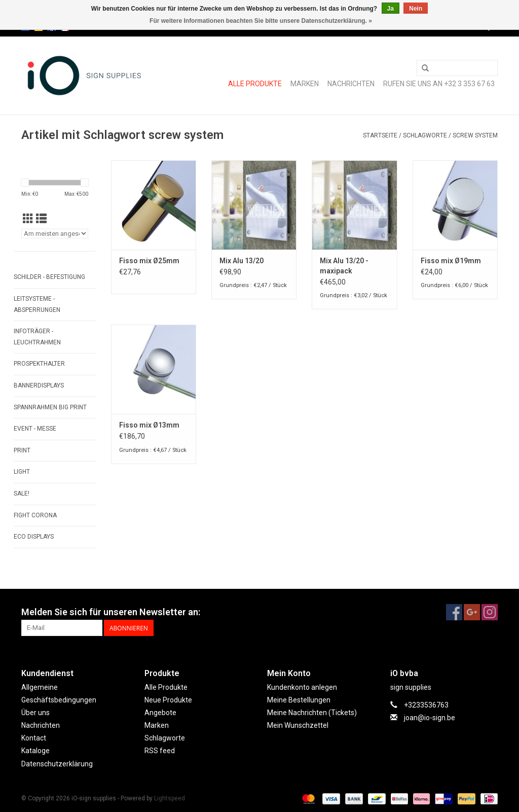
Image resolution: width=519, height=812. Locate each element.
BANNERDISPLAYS (39, 385)
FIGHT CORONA (35, 515)
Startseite (380, 135)
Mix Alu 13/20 (242, 261)
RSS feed (160, 751)
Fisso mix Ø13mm (149, 425)
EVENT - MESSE (35, 429)
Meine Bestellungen (299, 700)
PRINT (22, 450)
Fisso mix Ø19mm (451, 261)
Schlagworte (425, 135)
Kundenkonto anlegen (302, 687)
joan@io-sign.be (430, 718)
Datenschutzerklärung (57, 764)
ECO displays (34, 537)
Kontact (34, 738)
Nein (416, 9)
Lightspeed (170, 798)
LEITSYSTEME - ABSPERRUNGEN (37, 304)
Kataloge (35, 751)
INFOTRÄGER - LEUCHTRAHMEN (37, 337)
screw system (475, 135)
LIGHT (22, 472)
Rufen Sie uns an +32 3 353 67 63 (439, 84)
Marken (305, 84)
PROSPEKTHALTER (39, 364)
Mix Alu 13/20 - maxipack (344, 266)
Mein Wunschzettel (298, 725)
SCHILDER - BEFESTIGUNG (49, 277)
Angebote (160, 713)
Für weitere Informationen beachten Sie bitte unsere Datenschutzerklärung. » (261, 21)
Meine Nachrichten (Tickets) (312, 713)
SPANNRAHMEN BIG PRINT (50, 407)
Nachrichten (351, 84)
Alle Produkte (255, 84)
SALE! (22, 493)
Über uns (35, 713)
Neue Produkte (168, 700)
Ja (391, 9)
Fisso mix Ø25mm (149, 261)
